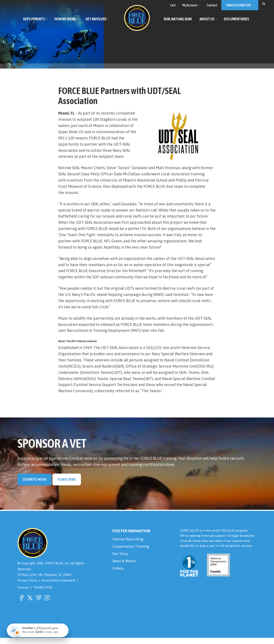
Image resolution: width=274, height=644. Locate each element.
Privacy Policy (27, 587)
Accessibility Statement (59, 587)
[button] (264, 4)
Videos (118, 576)
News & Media (125, 569)
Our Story (121, 561)
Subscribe (68, 486)
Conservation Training (131, 553)
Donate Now (35, 486)
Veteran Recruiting (129, 545)
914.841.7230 (43, 594)
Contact (23, 594)
